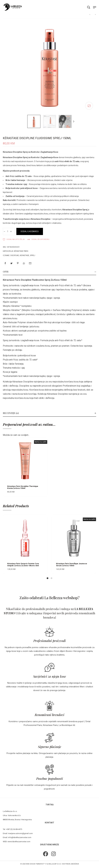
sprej (33, 255)
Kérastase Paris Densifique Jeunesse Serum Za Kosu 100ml (72, 565)
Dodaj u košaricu (30, 231)
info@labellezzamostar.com (20, 837)
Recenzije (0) (11, 413)
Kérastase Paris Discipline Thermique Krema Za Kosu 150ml (23, 487)
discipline (15, 255)
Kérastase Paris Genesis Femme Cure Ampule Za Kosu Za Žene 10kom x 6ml (23, 565)
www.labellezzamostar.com (19, 842)
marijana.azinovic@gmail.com (20, 833)
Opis (6, 272)
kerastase (24, 255)
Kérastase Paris (21, 251)
